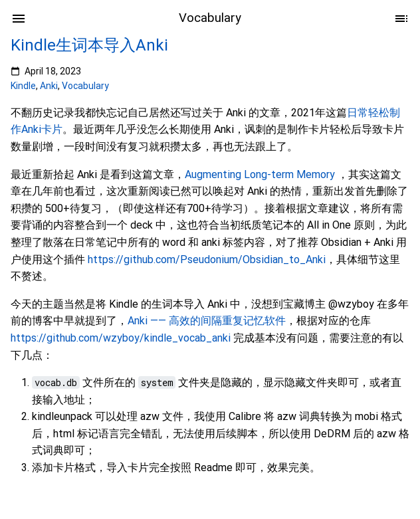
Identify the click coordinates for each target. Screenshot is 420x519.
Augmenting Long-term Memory (260, 174)
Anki (49, 86)
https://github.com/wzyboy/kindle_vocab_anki (121, 338)
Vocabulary (85, 86)
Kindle (23, 86)
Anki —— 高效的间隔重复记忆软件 (207, 321)
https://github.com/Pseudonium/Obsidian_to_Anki (207, 259)
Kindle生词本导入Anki (89, 45)
